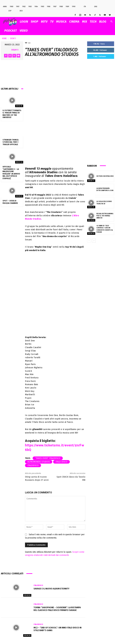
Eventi (13, 38)
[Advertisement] (101, 111)
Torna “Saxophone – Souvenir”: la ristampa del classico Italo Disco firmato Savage (57, 609)
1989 (67, 7)
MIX (85, 22)
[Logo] (11, 22)
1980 (11, 7)
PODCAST (11, 31)
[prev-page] (89, 241)
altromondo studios (39, 462)
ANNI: (5, 7)
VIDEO (24, 31)
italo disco (61, 462)
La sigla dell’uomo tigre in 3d (104, 203)
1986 (49, 7)
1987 (55, 7)
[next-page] (94, 241)
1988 (61, 7)
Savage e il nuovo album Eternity (51, 589)
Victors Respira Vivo (105, 176)
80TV (44, 22)
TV (52, 22)
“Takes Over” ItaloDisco (48, 458)
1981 (18, 7)
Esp (8, 11)
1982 (24, 7)
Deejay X (15, 50)
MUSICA (61, 22)
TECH (93, 22)
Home (4, 38)
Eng (94, 7)
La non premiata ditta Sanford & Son (105, 189)
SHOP (34, 22)
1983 (30, 7)
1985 (42, 7)
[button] (111, 22)
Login (24, 22)
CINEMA (74, 22)
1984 (36, 7)
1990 (74, 7)
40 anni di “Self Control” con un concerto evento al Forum (105, 229)
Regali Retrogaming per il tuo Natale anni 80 (105, 216)
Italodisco (33, 465)
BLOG (103, 22)
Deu (20, 11)
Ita (83, 7)
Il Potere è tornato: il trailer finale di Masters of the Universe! (12, 114)
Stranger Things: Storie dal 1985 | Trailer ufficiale (11, 142)
